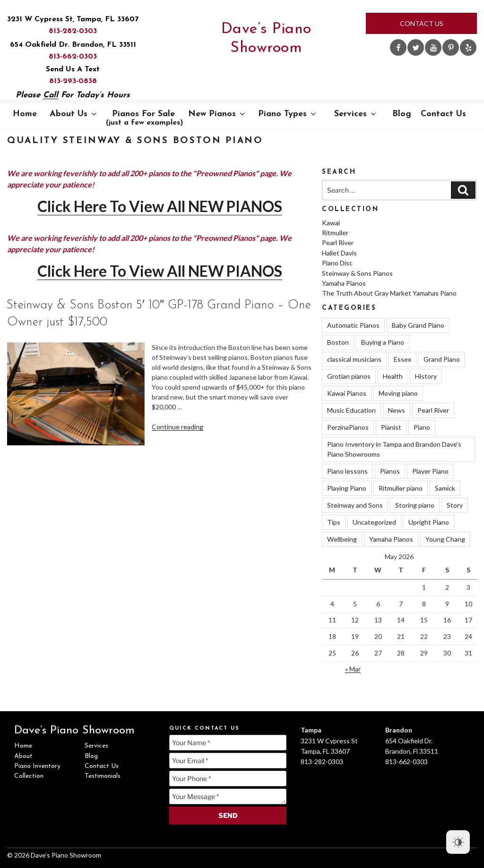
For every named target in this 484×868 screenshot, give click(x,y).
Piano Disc (337, 263)
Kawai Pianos (347, 393)
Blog (402, 114)
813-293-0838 (73, 81)
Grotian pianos (349, 376)
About (23, 756)
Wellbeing (342, 539)
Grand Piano (442, 359)
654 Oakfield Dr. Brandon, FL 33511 (73, 45)
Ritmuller (335, 233)
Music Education (351, 410)
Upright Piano (429, 522)
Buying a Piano (383, 342)
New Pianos (217, 114)
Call (51, 95)
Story (455, 505)
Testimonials (103, 776)
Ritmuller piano (401, 488)
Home (25, 114)
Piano (422, 427)
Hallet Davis (339, 253)
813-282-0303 (73, 31)
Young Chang (445, 539)
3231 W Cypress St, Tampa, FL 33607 (73, 19)
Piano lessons (347, 471)
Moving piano (398, 393)
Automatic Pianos (353, 325)
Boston (338, 342)
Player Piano (430, 471)
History (426, 376)
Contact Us (422, 23)
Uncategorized (374, 522)
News (397, 410)
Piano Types (288, 114)
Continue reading (177, 427)
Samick (445, 488)
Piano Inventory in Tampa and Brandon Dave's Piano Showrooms (394, 449)
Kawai (331, 223)
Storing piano (415, 505)
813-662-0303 (73, 57)
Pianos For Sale (144, 118)
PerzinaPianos (348, 427)
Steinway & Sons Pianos (357, 273)
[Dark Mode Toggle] (458, 842)
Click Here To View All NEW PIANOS (160, 206)
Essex (402, 359)
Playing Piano (347, 488)
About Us (74, 114)
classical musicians (354, 359)
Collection (29, 776)
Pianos (390, 471)
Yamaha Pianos (344, 283)
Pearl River (338, 243)
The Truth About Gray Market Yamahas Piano (389, 293)
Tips (334, 522)
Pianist (391, 427)
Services (356, 114)
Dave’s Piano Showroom (266, 39)
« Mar (353, 669)
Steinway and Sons (355, 505)
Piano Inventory (37, 766)
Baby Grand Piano (418, 325)
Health (393, 376)
